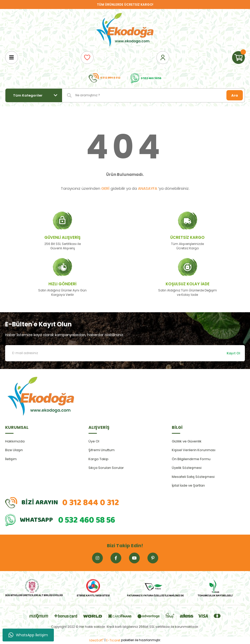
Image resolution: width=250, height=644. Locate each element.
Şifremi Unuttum (102, 450)
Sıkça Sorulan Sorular (106, 468)
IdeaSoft (96, 640)
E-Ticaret (113, 640)
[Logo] (125, 30)
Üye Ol (94, 441)
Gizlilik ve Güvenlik (187, 441)
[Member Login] (163, 58)
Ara (235, 95)
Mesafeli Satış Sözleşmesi (193, 477)
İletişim (11, 459)
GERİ (105, 188)
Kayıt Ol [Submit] (233, 353)
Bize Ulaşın (14, 450)
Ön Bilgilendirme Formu (191, 459)
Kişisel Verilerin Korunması (194, 450)
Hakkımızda (15, 441)
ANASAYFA (148, 188)
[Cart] (238, 58)
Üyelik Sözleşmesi (187, 468)
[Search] (154, 95)
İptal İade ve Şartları (188, 485)
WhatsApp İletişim (28, 635)
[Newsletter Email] (125, 353)
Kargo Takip (98, 459)
